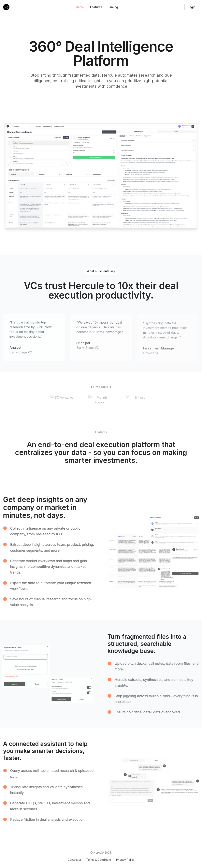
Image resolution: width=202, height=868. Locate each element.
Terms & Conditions (99, 860)
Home (80, 7)
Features (96, 7)
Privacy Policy (125, 860)
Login (192, 7)
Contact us (75, 860)
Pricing (113, 7)
